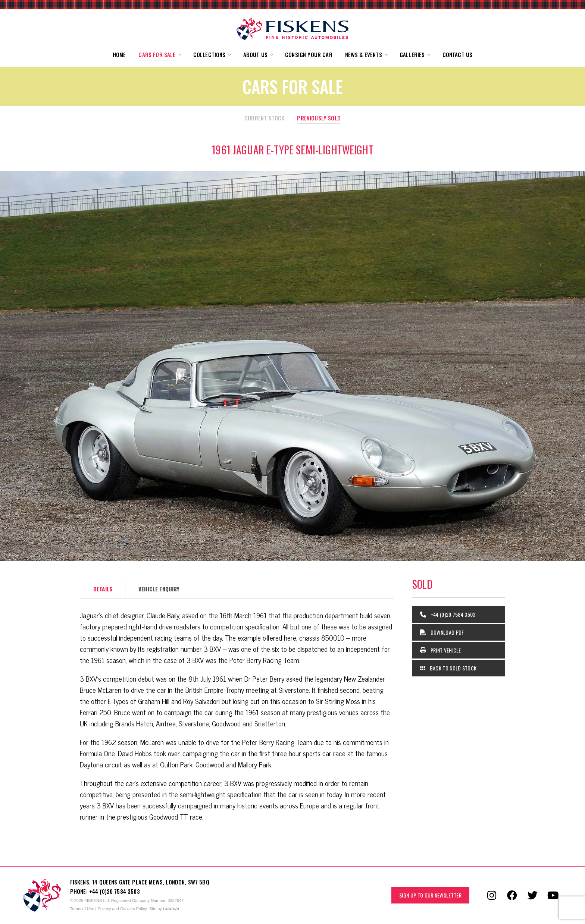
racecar (171, 909)
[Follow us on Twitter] (533, 895)
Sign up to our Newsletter (430, 895)
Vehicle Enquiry (159, 589)
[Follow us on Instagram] (492, 895)
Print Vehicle (441, 650)
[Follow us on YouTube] (553, 895)
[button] (159, 55)
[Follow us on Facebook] (512, 895)
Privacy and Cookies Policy (122, 909)
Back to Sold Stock (448, 668)
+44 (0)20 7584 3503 (448, 614)
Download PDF (442, 632)
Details (103, 589)
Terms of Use (82, 909)
